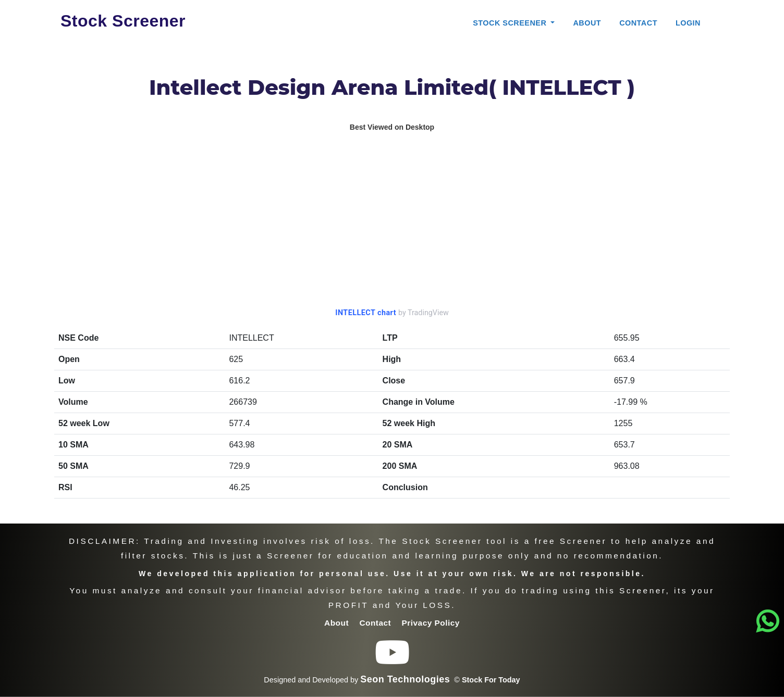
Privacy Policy (431, 623)
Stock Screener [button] (511, 23)
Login (688, 23)
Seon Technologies (405, 679)
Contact (638, 23)
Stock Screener (123, 21)
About (587, 23)
